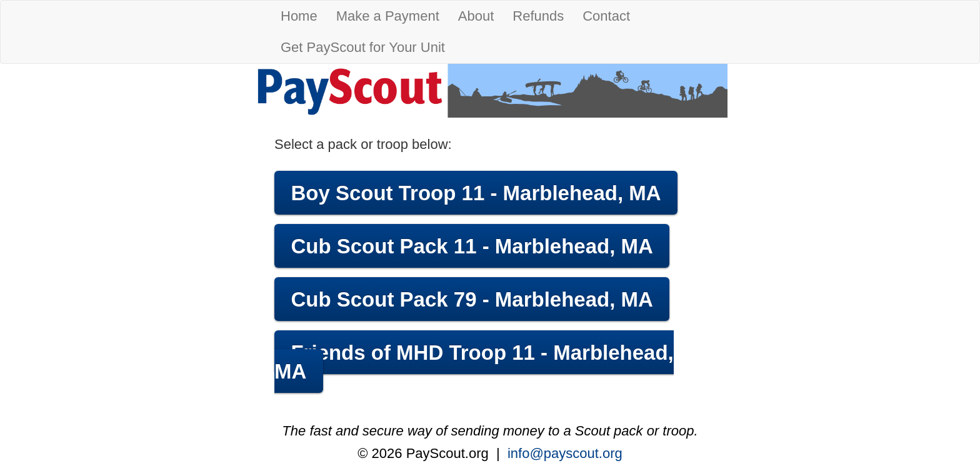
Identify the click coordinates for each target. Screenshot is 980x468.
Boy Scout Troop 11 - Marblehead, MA (476, 193)
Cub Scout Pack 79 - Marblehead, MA (472, 299)
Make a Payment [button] (388, 16)
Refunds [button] (538, 16)
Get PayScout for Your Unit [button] (363, 47)
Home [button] (299, 16)
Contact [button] (606, 16)
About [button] (476, 16)
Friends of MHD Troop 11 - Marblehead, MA (474, 362)
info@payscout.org (565, 453)
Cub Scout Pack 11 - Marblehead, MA (472, 246)
